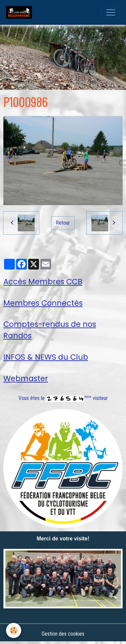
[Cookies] (14, 630)
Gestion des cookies (63, 634)
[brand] (20, 12)
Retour (63, 223)
